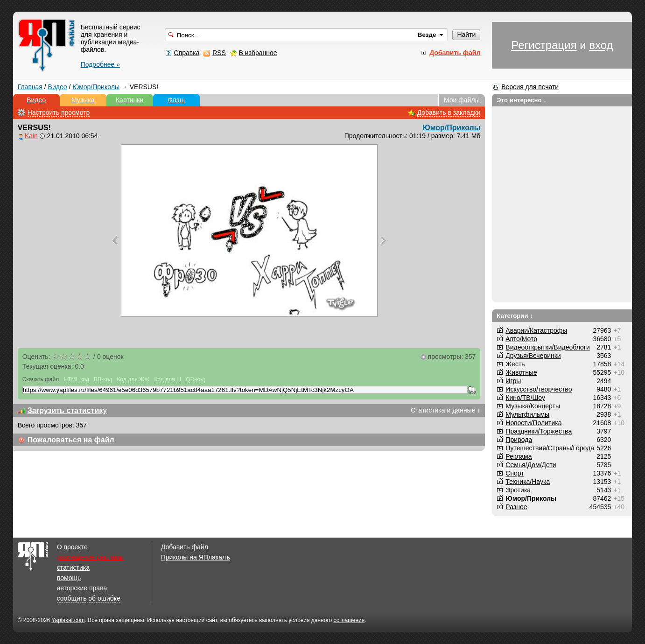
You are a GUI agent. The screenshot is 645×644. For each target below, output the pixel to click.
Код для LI (168, 379)
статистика (73, 567)
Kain (31, 136)
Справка (187, 53)
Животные (521, 372)
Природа (519, 440)
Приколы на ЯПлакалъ (196, 557)
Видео (58, 87)
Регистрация (544, 45)
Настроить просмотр (59, 112)
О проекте (72, 547)
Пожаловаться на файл (71, 440)
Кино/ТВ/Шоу (525, 398)
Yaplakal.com (68, 620)
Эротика (518, 490)
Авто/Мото (521, 339)
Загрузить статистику (67, 410)
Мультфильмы (527, 414)
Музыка (83, 100)
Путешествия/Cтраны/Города (550, 448)
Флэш (176, 100)
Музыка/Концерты (533, 406)
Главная (30, 87)
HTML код (77, 379)
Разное (516, 507)
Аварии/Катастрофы (536, 330)
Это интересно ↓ (522, 100)
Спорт (515, 473)
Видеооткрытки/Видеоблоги (547, 347)
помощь (69, 578)
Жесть (515, 364)
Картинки (130, 100)
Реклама (519, 456)
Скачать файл (41, 379)
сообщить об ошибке (89, 598)
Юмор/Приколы (96, 87)
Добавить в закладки (449, 112)
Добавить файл (185, 547)
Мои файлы (462, 100)
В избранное (258, 53)
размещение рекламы (90, 557)
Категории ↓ (515, 316)
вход (601, 45)
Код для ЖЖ (133, 379)
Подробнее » (100, 64)
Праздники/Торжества (539, 431)
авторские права (82, 588)
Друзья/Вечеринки (533, 356)
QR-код (195, 379)
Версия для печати (530, 87)
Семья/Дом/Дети (531, 465)
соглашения (349, 620)
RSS (219, 53)
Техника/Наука (528, 482)
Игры (513, 381)
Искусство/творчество (539, 389)
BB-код (103, 379)
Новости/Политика (533, 423)
